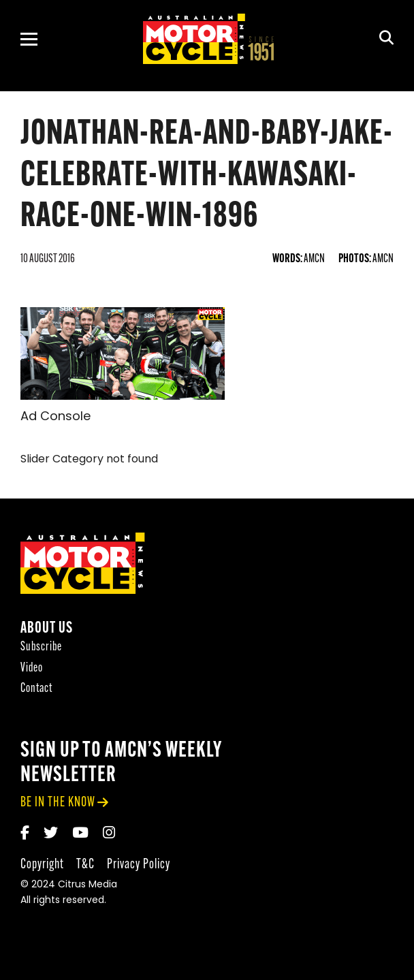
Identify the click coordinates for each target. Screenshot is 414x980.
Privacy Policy (139, 866)
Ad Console (55, 417)
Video (32, 670)
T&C (85, 866)
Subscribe (41, 649)
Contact (36, 690)
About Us (47, 630)
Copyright (42, 866)
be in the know (58, 804)
